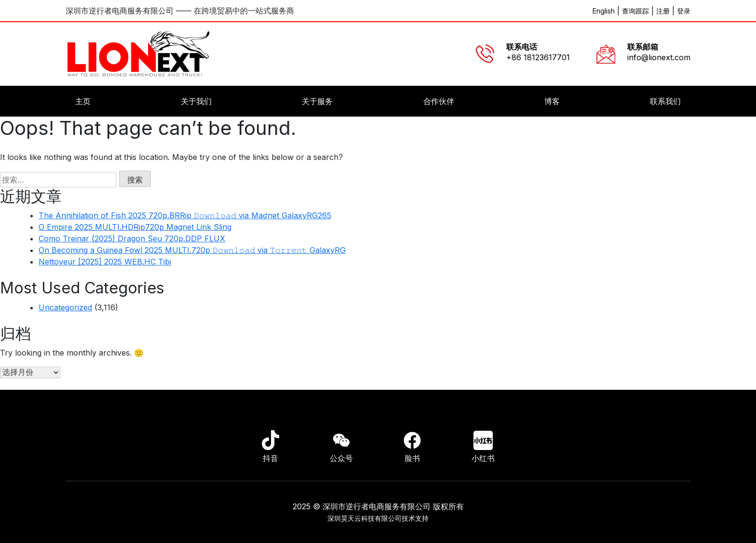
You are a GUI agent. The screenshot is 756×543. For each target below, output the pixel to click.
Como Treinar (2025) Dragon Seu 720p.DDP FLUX (132, 238)
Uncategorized (65, 307)
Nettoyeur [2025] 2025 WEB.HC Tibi (105, 262)
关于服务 (317, 101)
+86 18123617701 (538, 57)
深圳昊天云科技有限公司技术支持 (378, 518)
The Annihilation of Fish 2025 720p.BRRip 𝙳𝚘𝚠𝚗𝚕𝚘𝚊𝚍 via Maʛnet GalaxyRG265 (185, 215)
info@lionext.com (659, 57)
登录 (684, 11)
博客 (552, 101)
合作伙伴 (439, 101)
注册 (663, 11)
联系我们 (665, 101)
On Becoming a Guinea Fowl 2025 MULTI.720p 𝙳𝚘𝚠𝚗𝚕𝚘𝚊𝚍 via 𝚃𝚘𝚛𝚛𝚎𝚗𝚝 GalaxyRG (192, 250)
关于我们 (196, 101)
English (604, 11)
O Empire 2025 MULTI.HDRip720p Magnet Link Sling (135, 227)
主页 (83, 101)
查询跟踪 (635, 11)
